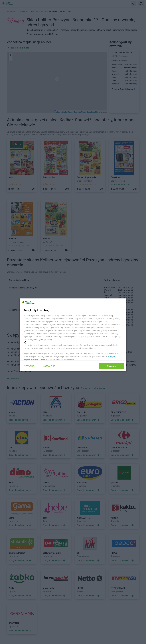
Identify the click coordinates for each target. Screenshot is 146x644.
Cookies (41, 359)
